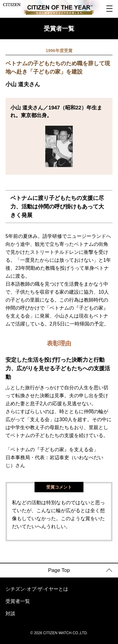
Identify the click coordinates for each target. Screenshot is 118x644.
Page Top (59, 570)
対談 (10, 614)
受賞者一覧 (18, 601)
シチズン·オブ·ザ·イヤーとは (37, 589)
